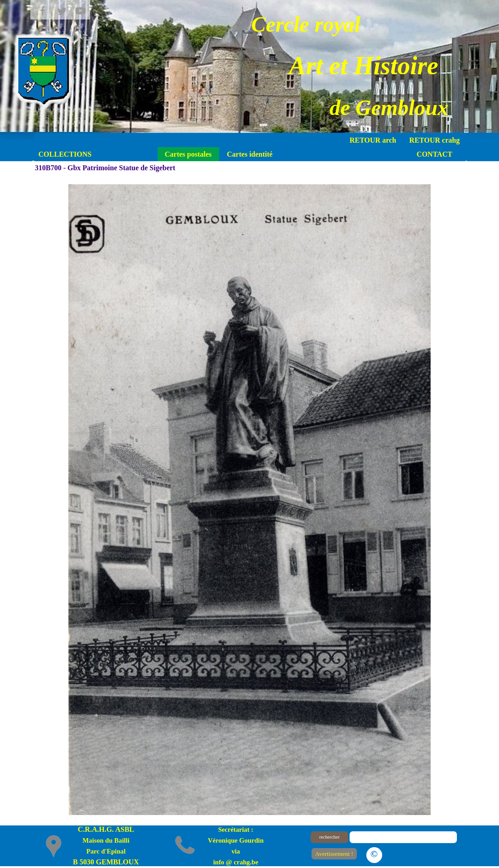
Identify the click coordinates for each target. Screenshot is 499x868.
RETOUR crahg (434, 140)
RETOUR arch (373, 140)
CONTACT (434, 154)
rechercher (329, 837)
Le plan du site (422, 853)
